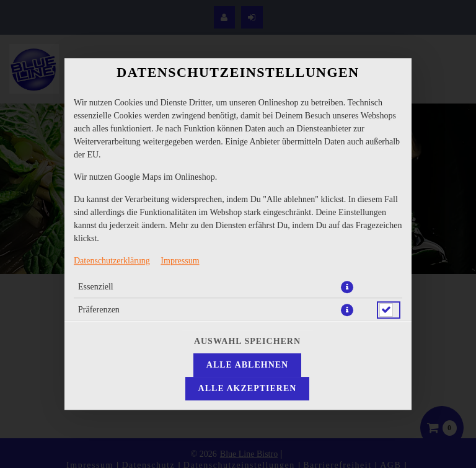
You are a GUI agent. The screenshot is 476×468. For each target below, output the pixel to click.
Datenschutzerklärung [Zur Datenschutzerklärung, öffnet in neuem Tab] (112, 261)
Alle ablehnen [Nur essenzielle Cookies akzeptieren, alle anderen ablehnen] (247, 365)
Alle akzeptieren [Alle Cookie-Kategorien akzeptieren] (248, 388)
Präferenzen (99, 310)
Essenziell (96, 287)
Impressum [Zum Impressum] (180, 261)
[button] (347, 287)
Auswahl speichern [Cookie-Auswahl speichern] (247, 341)
